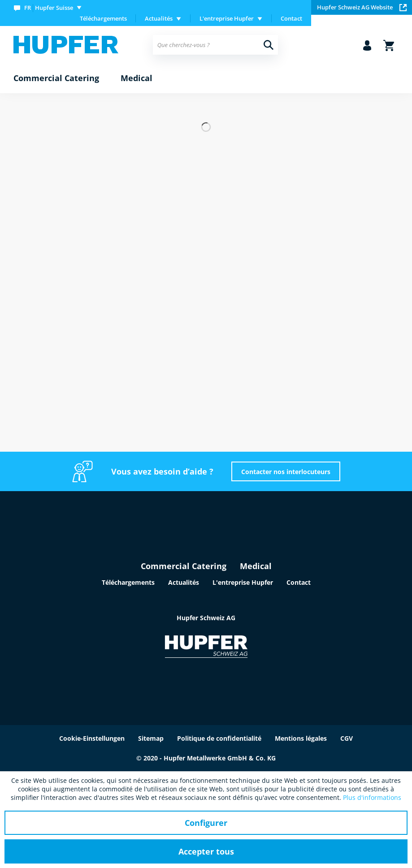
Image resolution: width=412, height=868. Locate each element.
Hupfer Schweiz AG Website (362, 7)
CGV (347, 738)
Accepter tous (206, 851)
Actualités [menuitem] (159, 18)
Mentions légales (301, 738)
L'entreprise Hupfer (243, 582)
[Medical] (137, 78)
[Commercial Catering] (56, 78)
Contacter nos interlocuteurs (286, 472)
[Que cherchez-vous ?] (215, 45)
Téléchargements (103, 18)
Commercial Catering (184, 566)
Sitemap (151, 738)
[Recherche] (269, 45)
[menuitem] (50, 7)
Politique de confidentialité (219, 738)
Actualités (184, 582)
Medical (256, 566)
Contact (291, 18)
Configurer (206, 823)
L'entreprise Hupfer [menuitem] (227, 18)
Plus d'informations (372, 797)
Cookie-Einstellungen (92, 738)
